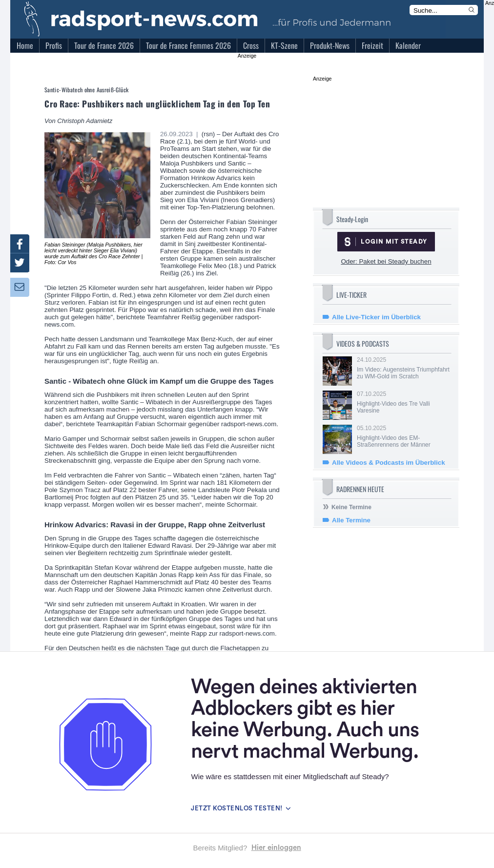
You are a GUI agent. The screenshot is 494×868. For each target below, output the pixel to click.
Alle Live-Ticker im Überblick (376, 317)
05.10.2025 (403, 436)
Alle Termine (351, 520)
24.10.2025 (403, 368)
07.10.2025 (403, 402)
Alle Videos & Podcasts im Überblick (389, 463)
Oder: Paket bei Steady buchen (386, 261)
